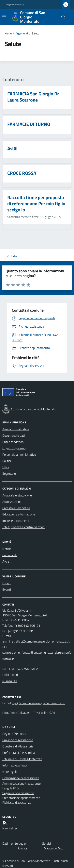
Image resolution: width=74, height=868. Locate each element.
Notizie (7, 549)
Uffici (6, 467)
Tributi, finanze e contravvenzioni (24, 527)
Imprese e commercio (16, 521)
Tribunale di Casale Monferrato (22, 759)
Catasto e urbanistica (16, 508)
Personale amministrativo (19, 454)
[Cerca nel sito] (62, 17)
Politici (7, 461)
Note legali (9, 772)
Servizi (46, 843)
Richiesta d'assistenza (17, 802)
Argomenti (22, 33)
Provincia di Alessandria (18, 740)
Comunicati (10, 555)
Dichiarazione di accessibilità (21, 778)
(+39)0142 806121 (28, 626)
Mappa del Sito (54, 848)
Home (8, 33)
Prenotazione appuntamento (21, 798)
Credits (23, 848)
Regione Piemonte (15, 5)
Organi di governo (14, 448)
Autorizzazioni (11, 502)
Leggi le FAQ (11, 788)
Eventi (7, 589)
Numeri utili (10, 681)
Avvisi (6, 561)
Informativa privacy (15, 765)
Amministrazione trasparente (22, 783)
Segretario (9, 473)
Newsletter (10, 828)
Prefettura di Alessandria (19, 753)
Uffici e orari (10, 675)
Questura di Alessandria (18, 746)
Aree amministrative (16, 429)
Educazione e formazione (19, 514)
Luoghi (7, 583)
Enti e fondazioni (13, 442)
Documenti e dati (14, 435)
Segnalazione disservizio (18, 793)
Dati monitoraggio (14, 843)
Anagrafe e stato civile (17, 495)
